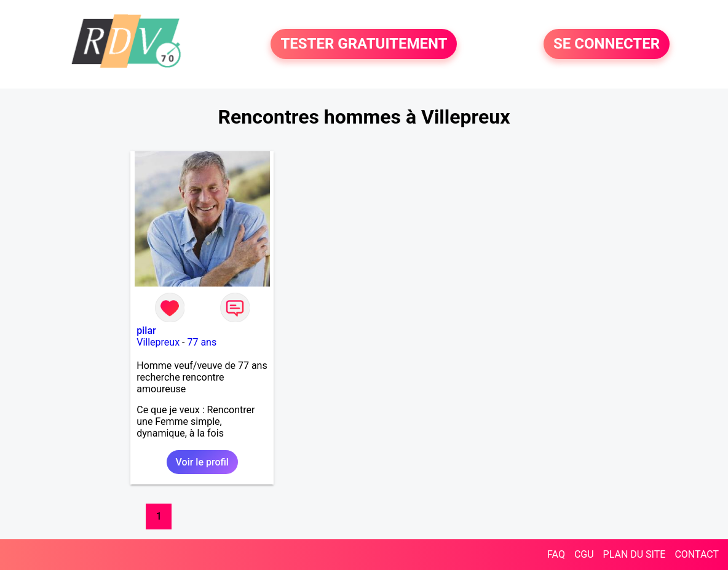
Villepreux (158, 342)
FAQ (556, 554)
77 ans (202, 342)
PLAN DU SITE (635, 554)
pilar (146, 331)
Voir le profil (202, 462)
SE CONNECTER (607, 44)
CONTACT (697, 554)
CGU (584, 554)
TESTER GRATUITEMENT (364, 44)
